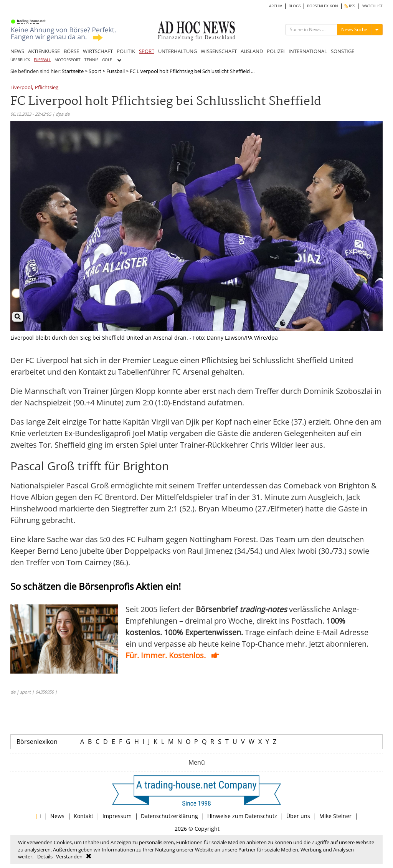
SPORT (147, 51)
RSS (350, 6)
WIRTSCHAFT (98, 51)
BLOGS (295, 6)
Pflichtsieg (47, 88)
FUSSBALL (42, 60)
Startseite (73, 71)
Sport (95, 71)
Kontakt (83, 816)
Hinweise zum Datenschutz (242, 816)
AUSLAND (252, 51)
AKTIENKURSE (44, 51)
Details (45, 856)
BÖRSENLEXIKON (323, 6)
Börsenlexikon (37, 742)
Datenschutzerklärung (169, 816)
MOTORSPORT (68, 60)
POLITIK (126, 51)
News (57, 816)
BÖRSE (71, 51)
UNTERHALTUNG (178, 51)
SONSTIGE (343, 51)
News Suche (354, 29)
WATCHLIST (372, 6)
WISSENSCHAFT (219, 51)
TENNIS (91, 60)
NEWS (17, 51)
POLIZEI (276, 51)
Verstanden (69, 856)
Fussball (116, 71)
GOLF (107, 60)
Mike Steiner (335, 816)
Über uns (298, 816)
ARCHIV (276, 6)
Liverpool (21, 88)
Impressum (117, 816)
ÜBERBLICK (20, 60)
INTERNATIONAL (308, 51)
